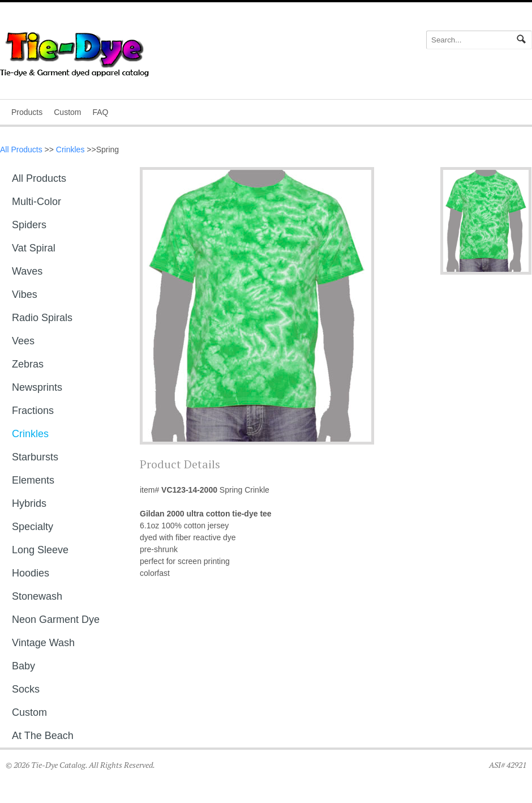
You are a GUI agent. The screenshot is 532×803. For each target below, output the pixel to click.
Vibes (25, 294)
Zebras (28, 364)
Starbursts (35, 457)
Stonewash (37, 596)
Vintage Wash (43, 643)
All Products (21, 150)
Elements (33, 480)
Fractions (33, 411)
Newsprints (37, 387)
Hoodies (31, 573)
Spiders (29, 225)
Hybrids (29, 503)
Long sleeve (40, 550)
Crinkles (70, 150)
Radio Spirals (42, 318)
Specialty (33, 527)
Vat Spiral (34, 248)
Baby (23, 666)
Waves (27, 271)
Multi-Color (37, 202)
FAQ (100, 112)
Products (27, 112)
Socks (26, 689)
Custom (67, 112)
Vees (23, 341)
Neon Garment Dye (56, 620)
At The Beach (43, 736)
